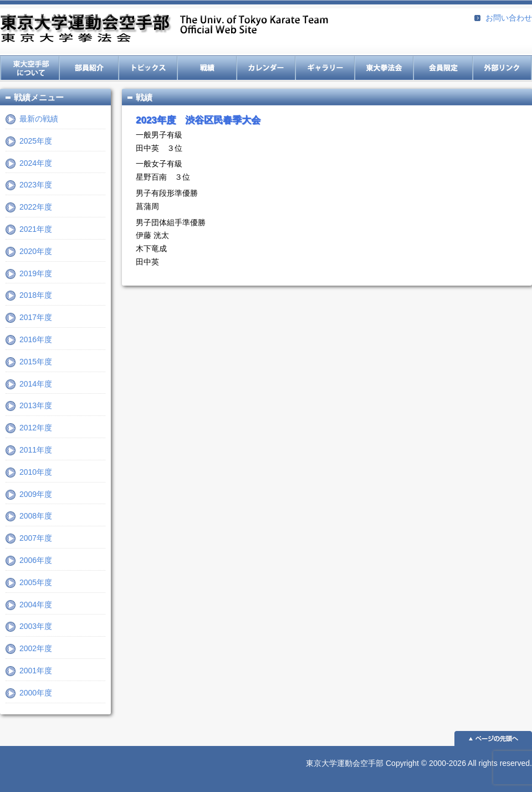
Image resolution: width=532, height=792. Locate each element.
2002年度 (36, 648)
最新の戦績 (39, 119)
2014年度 (36, 384)
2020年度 (36, 251)
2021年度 (36, 229)
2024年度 (36, 163)
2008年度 (36, 516)
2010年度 (36, 472)
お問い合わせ (509, 18)
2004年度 (36, 605)
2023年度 (36, 185)
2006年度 (36, 560)
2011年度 (36, 450)
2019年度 (36, 273)
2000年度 (36, 693)
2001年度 (36, 671)
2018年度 (36, 295)
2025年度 (36, 141)
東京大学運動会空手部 (164, 29)
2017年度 (36, 317)
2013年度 (36, 405)
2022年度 (36, 207)
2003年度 (36, 626)
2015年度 (36, 362)
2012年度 (36, 428)
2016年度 (36, 339)
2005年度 (36, 582)
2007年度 (36, 538)
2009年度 (36, 494)
